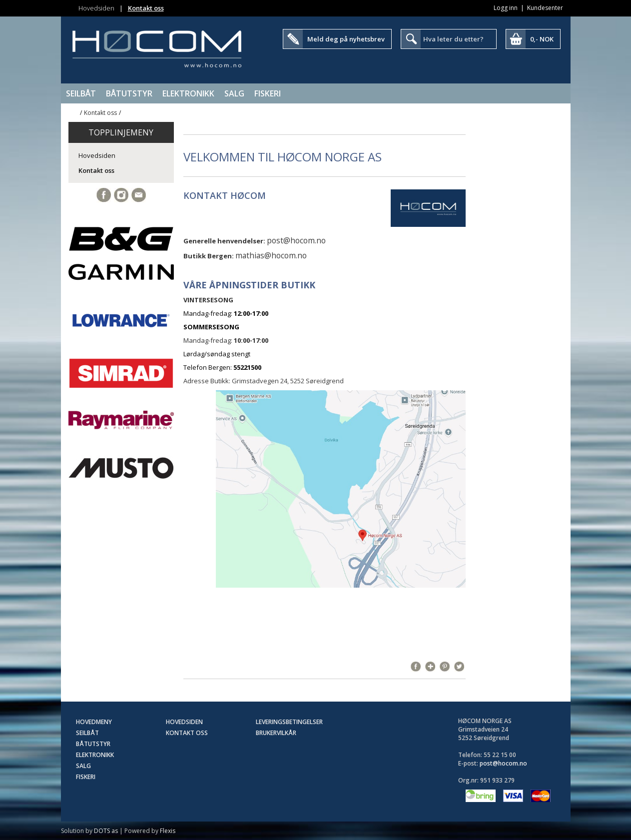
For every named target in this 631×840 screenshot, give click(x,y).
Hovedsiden (96, 8)
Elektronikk (188, 93)
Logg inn (506, 8)
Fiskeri (268, 93)
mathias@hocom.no (271, 255)
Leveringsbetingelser (289, 722)
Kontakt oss (146, 8)
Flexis (168, 831)
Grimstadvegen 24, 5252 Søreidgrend (288, 381)
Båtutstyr (129, 93)
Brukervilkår (276, 733)
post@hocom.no (296, 240)
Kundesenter (545, 8)
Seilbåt (81, 93)
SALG (234, 93)
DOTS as (106, 831)
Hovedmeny (94, 722)
